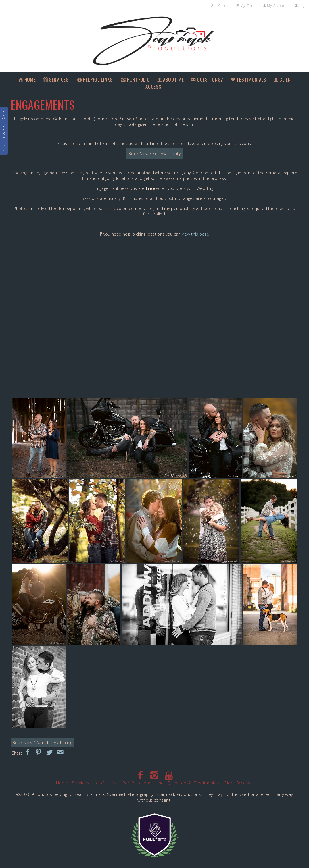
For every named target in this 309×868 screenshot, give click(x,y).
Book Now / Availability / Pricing (42, 743)
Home (27, 79)
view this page (195, 234)
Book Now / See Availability (154, 154)
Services (55, 79)
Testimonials (248, 79)
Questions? (207, 79)
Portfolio (135, 79)
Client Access (237, 783)
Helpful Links (94, 79)
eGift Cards (219, 6)
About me (170, 79)
